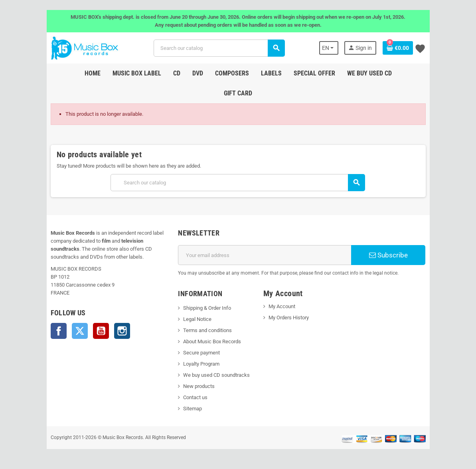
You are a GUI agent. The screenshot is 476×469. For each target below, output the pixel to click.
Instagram (122, 331)
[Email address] (265, 255)
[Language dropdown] (329, 48)
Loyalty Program (201, 364)
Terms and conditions (207, 330)
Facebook (59, 331)
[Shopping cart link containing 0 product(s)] (398, 48)
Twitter (80, 331)
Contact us (195, 397)
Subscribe (388, 255)
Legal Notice (197, 319)
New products (199, 386)
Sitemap (193, 409)
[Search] (219, 48)
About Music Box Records (212, 341)
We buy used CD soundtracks (216, 375)
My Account (282, 306)
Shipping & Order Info (207, 308)
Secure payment (201, 353)
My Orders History (289, 318)
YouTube (101, 331)
